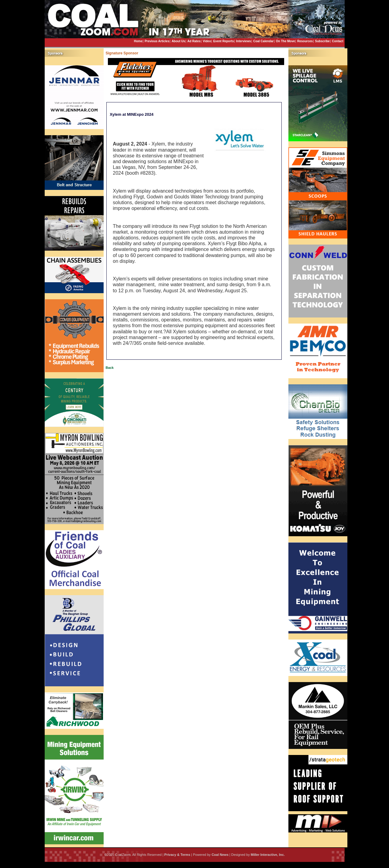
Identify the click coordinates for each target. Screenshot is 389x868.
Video (207, 41)
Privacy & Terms (177, 855)
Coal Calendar (263, 41)
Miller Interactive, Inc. (268, 855)
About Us (178, 41)
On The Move (286, 41)
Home (138, 41)
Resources (305, 41)
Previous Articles (157, 41)
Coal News (220, 855)
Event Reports (224, 41)
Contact (337, 41)
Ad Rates (194, 41)
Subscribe (322, 41)
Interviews (244, 41)
